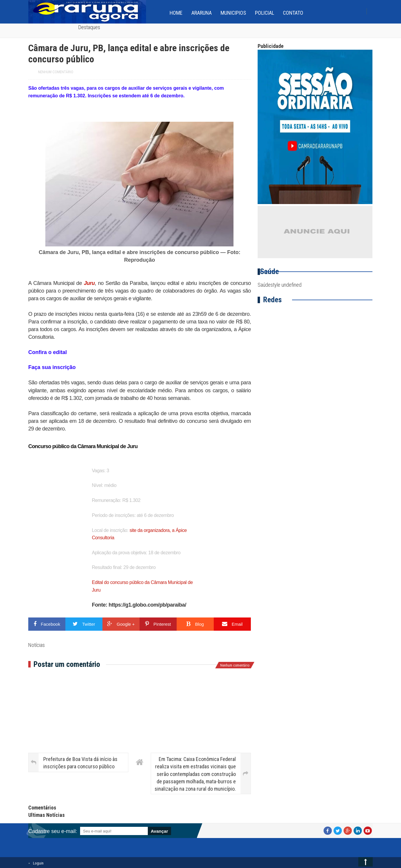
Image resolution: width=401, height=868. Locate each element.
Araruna (202, 13)
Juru (89, 283)
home (176, 13)
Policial (265, 13)
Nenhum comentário (56, 72)
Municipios (233, 13)
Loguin (38, 863)
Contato (293, 13)
